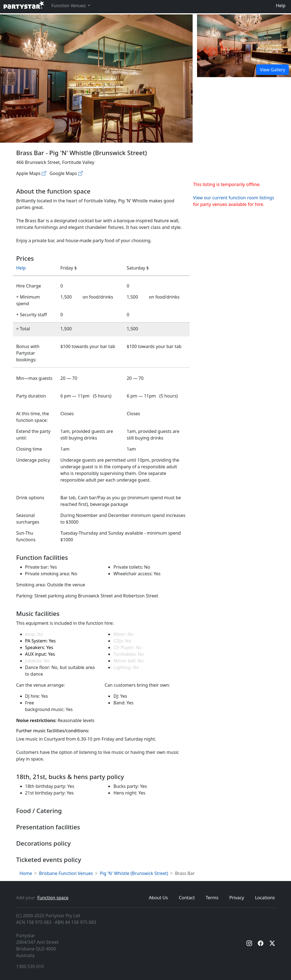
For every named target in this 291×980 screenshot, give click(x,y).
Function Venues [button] (69, 6)
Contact (187, 898)
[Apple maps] (44, 173)
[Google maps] (80, 173)
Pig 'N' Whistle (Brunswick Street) (134, 873)
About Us (158, 898)
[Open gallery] (244, 46)
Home (26, 873)
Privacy (237, 898)
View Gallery (272, 70)
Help (281, 6)
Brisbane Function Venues (66, 873)
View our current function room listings (233, 198)
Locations (265, 898)
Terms (212, 898)
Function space (53, 898)
